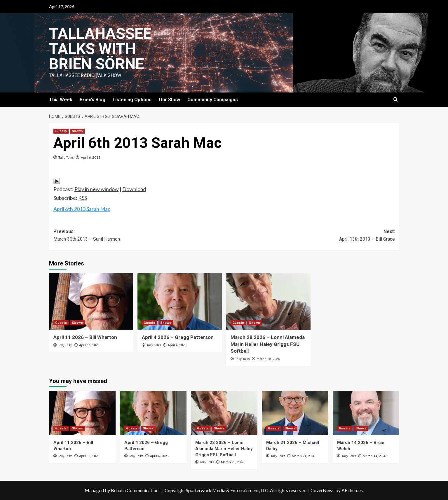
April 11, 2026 (89, 345)
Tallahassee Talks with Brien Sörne (100, 49)
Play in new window (97, 189)
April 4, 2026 (177, 345)
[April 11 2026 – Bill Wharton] (91, 301)
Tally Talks (66, 157)
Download (134, 189)
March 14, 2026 (374, 456)
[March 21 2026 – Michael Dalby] (295, 413)
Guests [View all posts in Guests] (61, 131)
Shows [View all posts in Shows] (77, 131)
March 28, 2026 (268, 359)
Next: (310, 236)
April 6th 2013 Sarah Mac (82, 209)
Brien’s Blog (93, 100)
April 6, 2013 (91, 157)
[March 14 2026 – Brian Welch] (366, 413)
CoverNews (323, 490)
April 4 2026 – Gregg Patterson (178, 337)
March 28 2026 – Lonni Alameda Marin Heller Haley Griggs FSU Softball (268, 344)
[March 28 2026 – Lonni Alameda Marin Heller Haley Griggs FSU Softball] (268, 301)
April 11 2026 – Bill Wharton (85, 337)
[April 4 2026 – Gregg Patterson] (180, 301)
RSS (83, 198)
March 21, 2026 (303, 456)
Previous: (139, 236)
